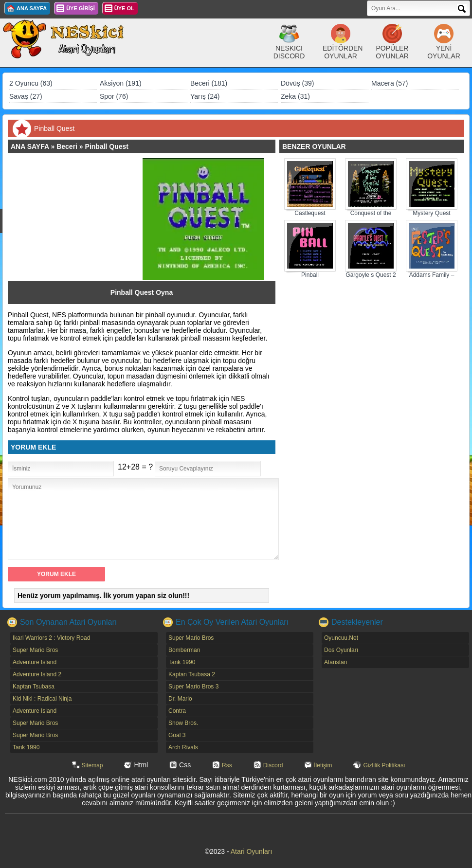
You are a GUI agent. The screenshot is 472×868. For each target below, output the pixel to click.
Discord (273, 765)
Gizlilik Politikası (384, 765)
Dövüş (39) (297, 83)
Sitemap (92, 765)
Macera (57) (390, 83)
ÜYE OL (124, 8)
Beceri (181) (209, 83)
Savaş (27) (26, 96)
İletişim (323, 765)
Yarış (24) (205, 96)
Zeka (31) (295, 96)
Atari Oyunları (252, 851)
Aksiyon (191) (121, 83)
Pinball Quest (107, 146)
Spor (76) (114, 96)
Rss (227, 765)
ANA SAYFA (32, 8)
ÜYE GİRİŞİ (81, 8)
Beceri (67, 146)
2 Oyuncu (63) (31, 83)
